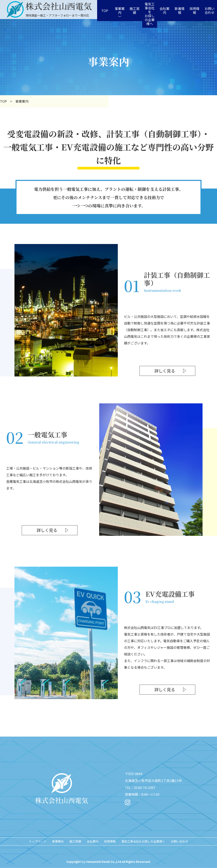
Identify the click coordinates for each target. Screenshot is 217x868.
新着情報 (180, 10)
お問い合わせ (210, 10)
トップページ (38, 841)
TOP (105, 11)
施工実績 (135, 10)
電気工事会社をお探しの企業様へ (150, 14)
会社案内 (165, 10)
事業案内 (120, 11)
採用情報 (194, 10)
